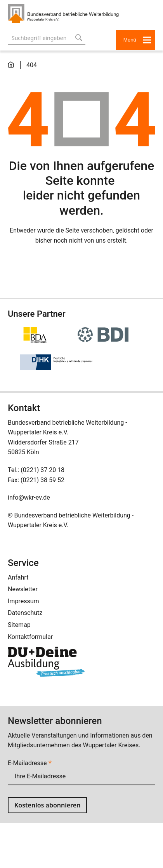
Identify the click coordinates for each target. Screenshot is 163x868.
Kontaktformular (30, 637)
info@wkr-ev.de (29, 497)
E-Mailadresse (30, 763)
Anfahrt (18, 577)
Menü (137, 40)
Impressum (23, 601)
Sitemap (19, 625)
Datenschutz (25, 613)
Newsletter (23, 589)
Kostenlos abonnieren (47, 805)
